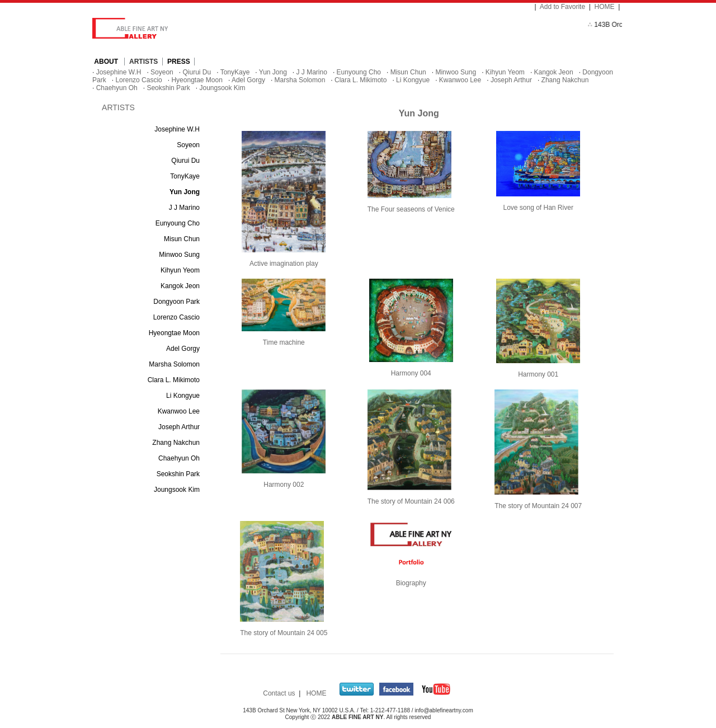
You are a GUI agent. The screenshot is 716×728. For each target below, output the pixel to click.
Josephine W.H (119, 72)
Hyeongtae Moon (197, 80)
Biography (411, 583)
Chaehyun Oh (117, 88)
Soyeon (162, 72)
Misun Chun (408, 72)
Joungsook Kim (222, 88)
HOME (605, 7)
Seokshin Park (168, 88)
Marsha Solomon (300, 80)
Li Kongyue (413, 80)
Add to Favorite (562, 7)
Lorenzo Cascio (138, 80)
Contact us (279, 693)
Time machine (284, 342)
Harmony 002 (284, 485)
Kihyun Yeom (505, 72)
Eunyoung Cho (359, 72)
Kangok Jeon (554, 72)
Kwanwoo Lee (460, 80)
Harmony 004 (411, 373)
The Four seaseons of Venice (411, 209)
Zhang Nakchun (565, 80)
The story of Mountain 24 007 (538, 506)
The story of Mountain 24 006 (411, 501)
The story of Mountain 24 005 (284, 633)
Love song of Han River (538, 208)
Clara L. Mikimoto (361, 80)
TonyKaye (235, 72)
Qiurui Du (197, 72)
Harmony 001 (538, 374)
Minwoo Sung (456, 72)
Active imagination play (284, 264)
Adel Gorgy (248, 80)
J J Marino (312, 72)
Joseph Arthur (511, 80)
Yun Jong (273, 72)
